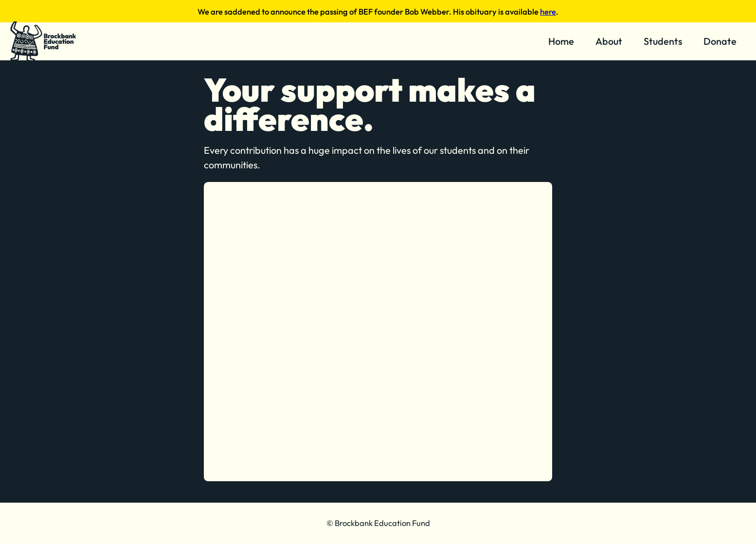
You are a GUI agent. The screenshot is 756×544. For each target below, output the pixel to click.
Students (663, 41)
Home (561, 41)
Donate (720, 41)
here (548, 11)
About (609, 41)
